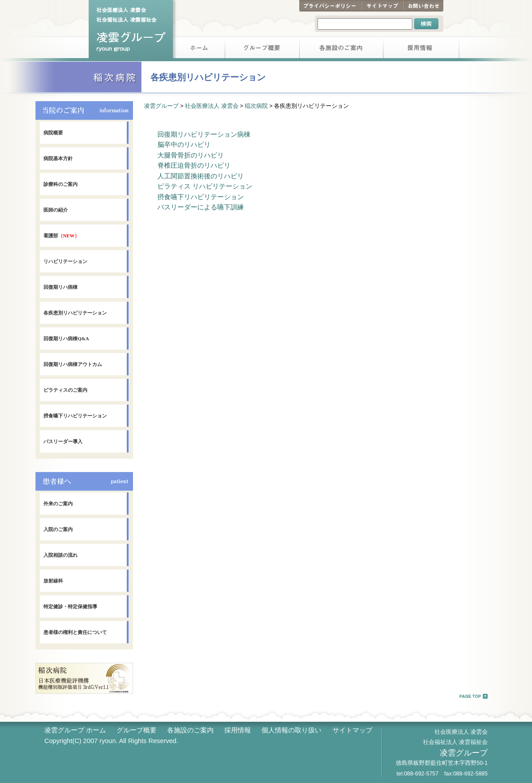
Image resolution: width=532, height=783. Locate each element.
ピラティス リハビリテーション (205, 186)
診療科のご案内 (61, 184)
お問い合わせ (423, 6)
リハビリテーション (65, 261)
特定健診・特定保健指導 (70, 606)
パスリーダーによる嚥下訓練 (201, 207)
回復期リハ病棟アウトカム (73, 364)
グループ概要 (262, 49)
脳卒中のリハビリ (184, 145)
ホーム (199, 49)
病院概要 (53, 133)
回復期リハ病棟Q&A (66, 338)
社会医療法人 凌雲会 (211, 106)
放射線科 (53, 581)
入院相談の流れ (61, 555)
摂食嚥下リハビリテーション (75, 416)
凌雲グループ (161, 106)
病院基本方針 (58, 158)
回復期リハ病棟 (61, 287)
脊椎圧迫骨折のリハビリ (194, 165)
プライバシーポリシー (331, 6)
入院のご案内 (58, 529)
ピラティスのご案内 (65, 390)
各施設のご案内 (342, 49)
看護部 (61, 236)
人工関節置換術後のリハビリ (201, 176)
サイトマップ (383, 6)
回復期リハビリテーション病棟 (204, 134)
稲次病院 (256, 106)
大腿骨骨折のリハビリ (191, 155)
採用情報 (421, 49)
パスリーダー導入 (63, 441)
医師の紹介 (56, 210)
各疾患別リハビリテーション (75, 313)
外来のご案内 (58, 504)
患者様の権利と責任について (75, 632)
